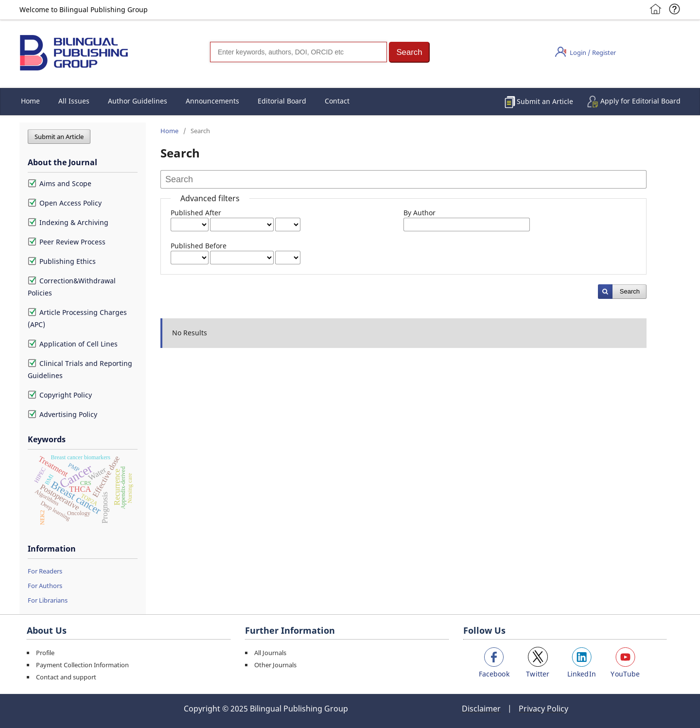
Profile (45, 653)
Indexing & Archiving (68, 222)
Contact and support (66, 677)
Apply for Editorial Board (640, 101)
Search (630, 291)
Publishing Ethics (62, 261)
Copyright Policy (60, 395)
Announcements (212, 101)
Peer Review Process (67, 242)
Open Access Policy (65, 203)
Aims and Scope (60, 183)
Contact (337, 101)
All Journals (270, 653)
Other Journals (275, 665)
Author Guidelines (138, 101)
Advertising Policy (62, 414)
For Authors (45, 586)
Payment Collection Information (82, 665)
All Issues (74, 101)
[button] (409, 52)
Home (30, 101)
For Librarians (48, 600)
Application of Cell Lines (73, 344)
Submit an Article (545, 101)
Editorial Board (282, 101)
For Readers (45, 571)
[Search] (298, 52)
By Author (420, 213)
